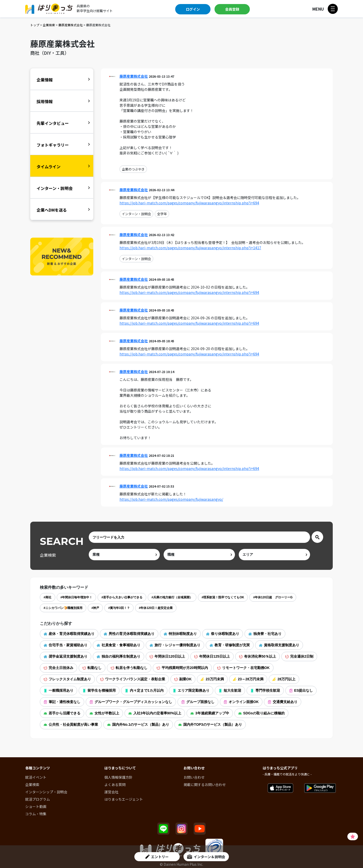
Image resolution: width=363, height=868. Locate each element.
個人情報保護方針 (118, 777)
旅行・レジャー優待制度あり (175, 645)
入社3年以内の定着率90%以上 (155, 713)
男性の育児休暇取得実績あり (129, 634)
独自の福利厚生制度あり (118, 656)
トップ (35, 25)
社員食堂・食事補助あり (118, 645)
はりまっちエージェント (124, 799)
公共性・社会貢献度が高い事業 (71, 724)
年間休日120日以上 (167, 656)
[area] (274, 555)
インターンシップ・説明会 (46, 792)
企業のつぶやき (133, 169)
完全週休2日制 (299, 656)
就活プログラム (38, 799)
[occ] (199, 555)
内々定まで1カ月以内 (144, 690)
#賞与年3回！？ (119, 608)
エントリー (157, 857)
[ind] (124, 555)
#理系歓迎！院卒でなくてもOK (223, 597)
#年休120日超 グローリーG (273, 597)
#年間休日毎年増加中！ (77, 597)
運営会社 (111, 792)
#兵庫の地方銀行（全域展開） (172, 597)
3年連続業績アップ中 (210, 713)
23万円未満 (212, 679)
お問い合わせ (194, 777)
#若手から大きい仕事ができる (122, 597)
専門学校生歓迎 (265, 690)
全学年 (162, 214)
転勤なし (92, 668)
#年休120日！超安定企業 (156, 608)
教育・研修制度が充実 (230, 645)
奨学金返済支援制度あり (66, 656)
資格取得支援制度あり (279, 645)
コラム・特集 (36, 814)
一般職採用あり (58, 690)
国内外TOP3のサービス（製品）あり (210, 724)
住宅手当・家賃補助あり (66, 645)
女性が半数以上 (104, 713)
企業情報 (45, 80)
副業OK (183, 679)
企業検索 (49, 25)
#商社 (48, 597)
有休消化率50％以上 (258, 656)
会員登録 (232, 9)
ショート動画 (36, 806)
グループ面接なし (198, 702)
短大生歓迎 (230, 690)
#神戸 (95, 608)
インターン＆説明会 (206, 857)
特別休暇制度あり (180, 634)
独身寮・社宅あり (265, 634)
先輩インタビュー (53, 123)
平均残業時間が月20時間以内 (182, 668)
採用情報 (45, 101)
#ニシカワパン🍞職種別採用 (63, 608)
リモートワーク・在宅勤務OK (243, 668)
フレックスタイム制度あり (67, 679)
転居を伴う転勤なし (129, 668)
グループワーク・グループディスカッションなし (131, 702)
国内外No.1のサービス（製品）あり (138, 724)
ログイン (193, 9)
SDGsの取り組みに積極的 (261, 713)
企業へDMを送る (52, 210)
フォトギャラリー (53, 145)
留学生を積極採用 (99, 690)
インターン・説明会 (136, 214)
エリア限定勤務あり (191, 690)
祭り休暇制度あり (223, 634)
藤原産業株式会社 (71, 25)
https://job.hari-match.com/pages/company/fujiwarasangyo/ (171, 499)
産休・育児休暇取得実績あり (69, 634)
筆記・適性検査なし (62, 702)
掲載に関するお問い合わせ (205, 785)
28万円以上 (284, 679)
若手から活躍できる (62, 713)
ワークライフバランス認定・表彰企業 (133, 679)
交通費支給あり (283, 702)
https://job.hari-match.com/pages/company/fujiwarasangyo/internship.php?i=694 (189, 203)
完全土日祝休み (58, 668)
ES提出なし (301, 690)
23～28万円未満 (248, 679)
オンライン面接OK (241, 702)
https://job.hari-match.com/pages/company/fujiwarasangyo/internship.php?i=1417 (190, 248)
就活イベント (36, 777)
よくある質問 (115, 785)
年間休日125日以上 (212, 656)
